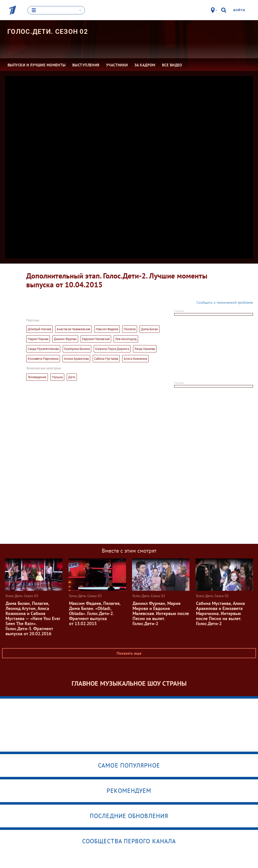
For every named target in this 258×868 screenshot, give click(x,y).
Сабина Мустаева (106, 358)
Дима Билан (150, 329)
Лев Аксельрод (126, 339)
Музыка (57, 377)
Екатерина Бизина (77, 349)
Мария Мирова (38, 339)
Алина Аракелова (76, 358)
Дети (72, 377)
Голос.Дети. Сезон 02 (48, 31)
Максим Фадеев (107, 329)
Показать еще (129, 653)
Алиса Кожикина (135, 358)
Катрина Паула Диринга (112, 349)
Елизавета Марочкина (43, 358)
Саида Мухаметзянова (43, 349)
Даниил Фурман (65, 339)
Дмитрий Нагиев (39, 329)
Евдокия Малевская (96, 339)
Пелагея (130, 329)
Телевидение (37, 377)
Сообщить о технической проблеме (225, 302)
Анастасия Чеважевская (73, 329)
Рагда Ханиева (145, 349)
